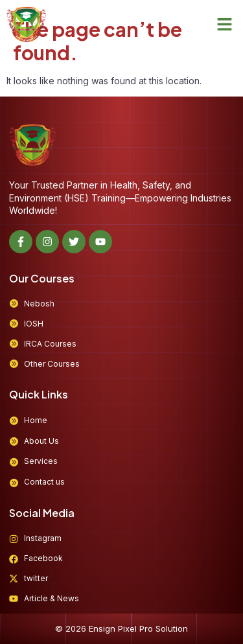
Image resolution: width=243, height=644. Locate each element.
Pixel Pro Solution (153, 628)
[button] (225, 25)
